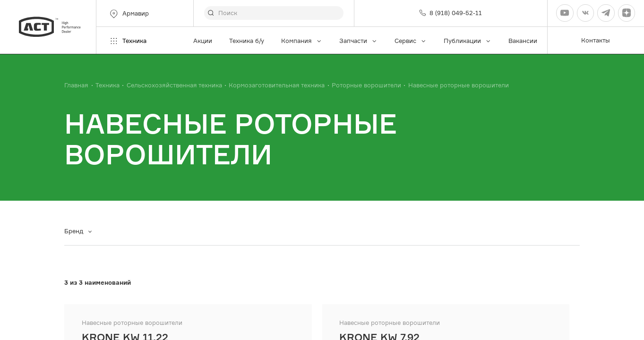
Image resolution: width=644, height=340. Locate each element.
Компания (302, 41)
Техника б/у (247, 41)
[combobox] (82, 232)
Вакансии (523, 41)
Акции (203, 41)
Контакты (596, 40)
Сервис (411, 41)
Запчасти (358, 41)
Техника (128, 41)
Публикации (468, 41)
